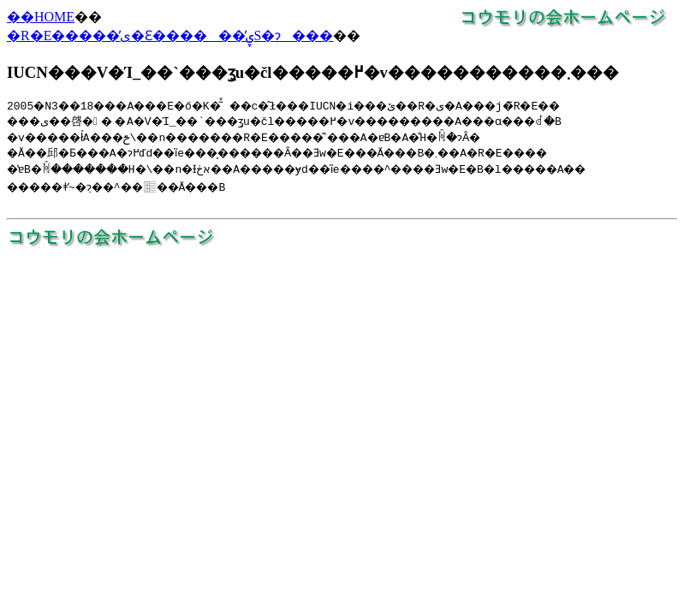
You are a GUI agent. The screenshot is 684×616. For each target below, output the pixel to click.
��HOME (41, 17)
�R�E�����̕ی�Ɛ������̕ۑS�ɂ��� (170, 36)
